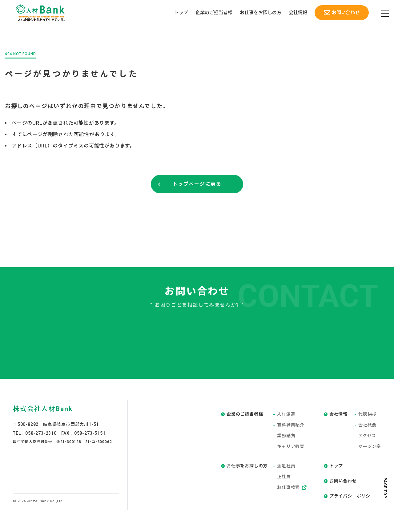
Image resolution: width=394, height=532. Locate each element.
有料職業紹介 (291, 425)
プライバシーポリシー (352, 496)
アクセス (367, 436)
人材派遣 (286, 414)
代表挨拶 (367, 414)
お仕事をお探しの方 (260, 13)
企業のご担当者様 (214, 13)
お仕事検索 (292, 488)
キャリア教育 (291, 447)
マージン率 (370, 447)
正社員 (284, 477)
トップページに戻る (197, 184)
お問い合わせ (345, 13)
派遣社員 (286, 466)
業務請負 (286, 436)
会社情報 (298, 13)
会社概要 (367, 425)
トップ (181, 13)
